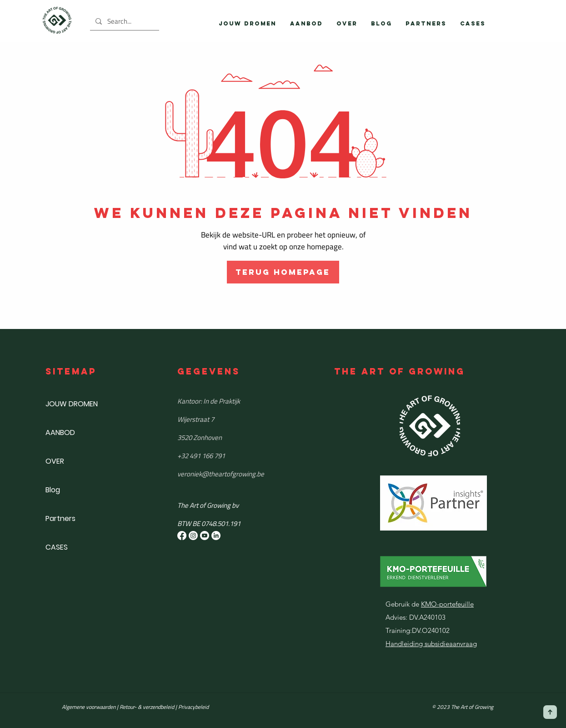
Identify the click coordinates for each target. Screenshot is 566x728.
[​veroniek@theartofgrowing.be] (243, 474)
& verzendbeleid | (157, 707)
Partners (60, 518)
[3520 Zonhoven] (243, 438)
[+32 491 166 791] (243, 456)
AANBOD (60, 432)
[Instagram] (193, 536)
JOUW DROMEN (72, 404)
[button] (306, 24)
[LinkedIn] (216, 536)
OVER (55, 461)
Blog (53, 490)
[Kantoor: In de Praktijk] (243, 401)
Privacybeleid (193, 707)
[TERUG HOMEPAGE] (283, 272)
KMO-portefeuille (447, 604)
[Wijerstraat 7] (243, 420)
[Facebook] (182, 536)
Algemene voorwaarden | (91, 707)
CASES (57, 547)
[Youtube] (205, 536)
